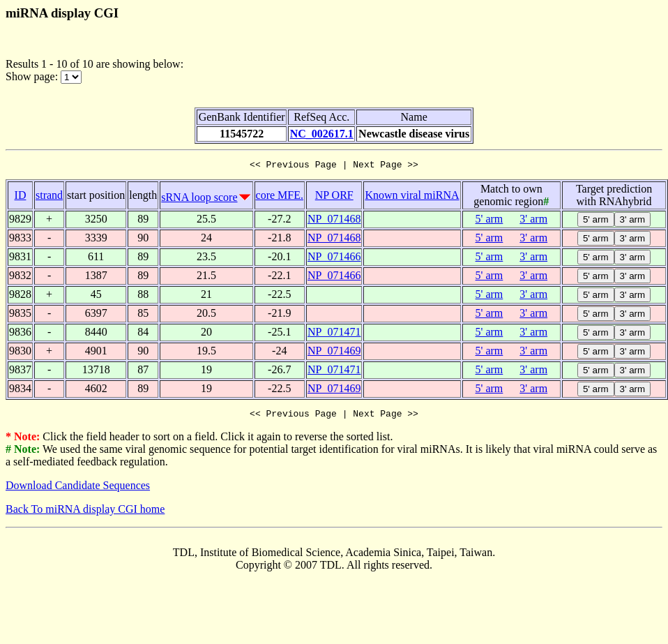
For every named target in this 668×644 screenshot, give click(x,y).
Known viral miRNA (412, 197)
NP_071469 (334, 353)
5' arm (489, 221)
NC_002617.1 (322, 134)
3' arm (533, 221)
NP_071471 (334, 334)
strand (49, 197)
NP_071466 (334, 259)
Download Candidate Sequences (78, 489)
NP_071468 (334, 221)
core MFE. (280, 197)
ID (21, 197)
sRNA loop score (199, 199)
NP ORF (334, 197)
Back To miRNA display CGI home (85, 513)
